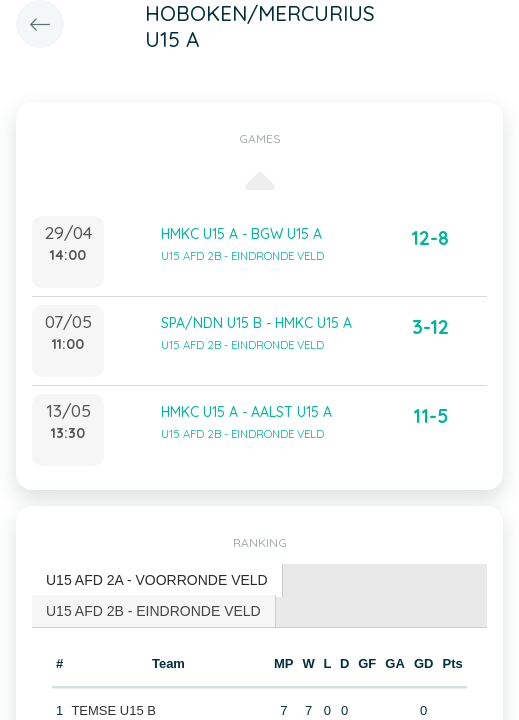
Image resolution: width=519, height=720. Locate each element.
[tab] (157, 580)
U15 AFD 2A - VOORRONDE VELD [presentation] (157, 580)
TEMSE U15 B (113, 710)
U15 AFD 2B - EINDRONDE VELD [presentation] (153, 611)
